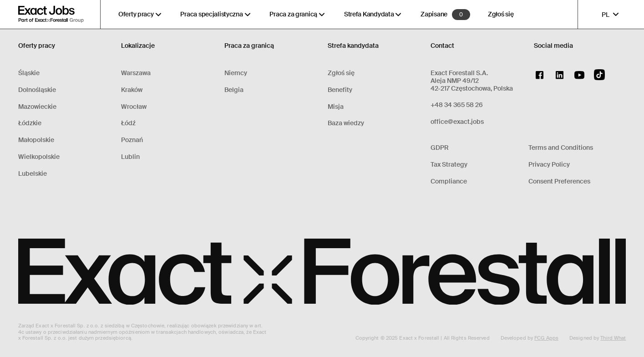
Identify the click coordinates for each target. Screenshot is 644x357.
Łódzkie (30, 123)
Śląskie (29, 73)
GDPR (440, 148)
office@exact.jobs (457, 122)
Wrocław (134, 107)
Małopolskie (36, 140)
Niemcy (236, 73)
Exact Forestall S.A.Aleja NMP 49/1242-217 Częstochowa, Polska (472, 81)
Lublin (130, 157)
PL (611, 14)
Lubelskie (33, 174)
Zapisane (434, 14)
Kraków (132, 90)
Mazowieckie (37, 107)
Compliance (449, 181)
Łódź (128, 123)
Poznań (132, 140)
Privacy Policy (549, 165)
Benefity (340, 90)
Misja (336, 107)
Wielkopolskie (39, 157)
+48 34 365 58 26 (457, 105)
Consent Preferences (559, 181)
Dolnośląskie (37, 90)
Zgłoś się (501, 14)
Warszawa (136, 73)
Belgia (234, 90)
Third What (613, 338)
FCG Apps (546, 338)
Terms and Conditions (561, 148)
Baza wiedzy (346, 123)
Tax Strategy (449, 165)
